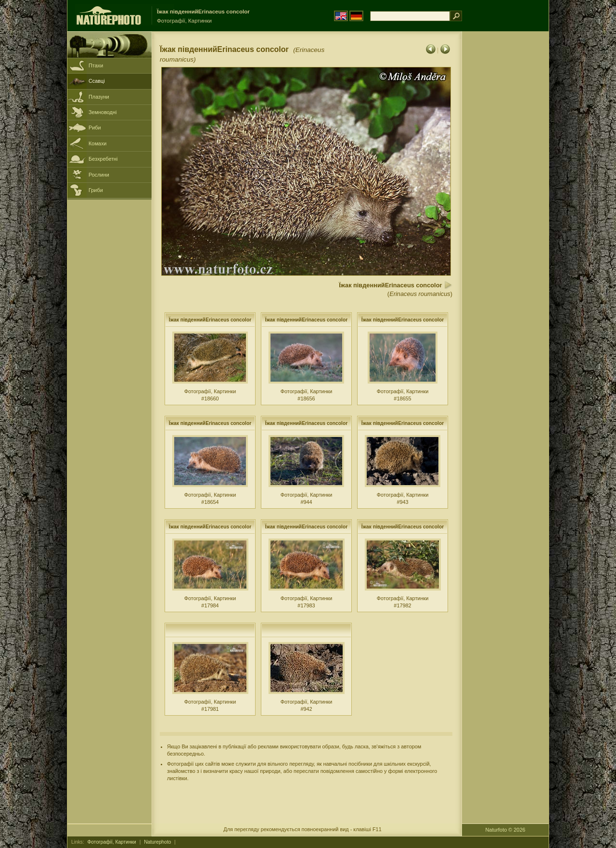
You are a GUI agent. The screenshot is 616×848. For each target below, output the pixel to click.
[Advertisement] (505, 185)
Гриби (96, 190)
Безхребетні (103, 159)
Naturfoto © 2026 (506, 830)
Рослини (99, 175)
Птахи (96, 65)
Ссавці (97, 81)
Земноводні (103, 112)
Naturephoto (157, 842)
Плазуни (99, 97)
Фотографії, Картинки (112, 842)
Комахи (97, 143)
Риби (95, 128)
